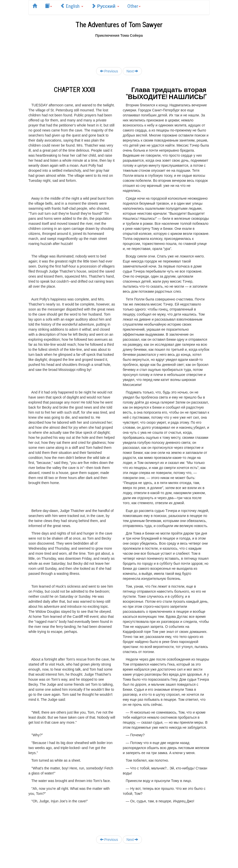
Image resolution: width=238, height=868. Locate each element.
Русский (105, 6)
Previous (109, 71)
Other (134, 6)
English (72, 6)
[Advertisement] (120, 49)
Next (132, 71)
